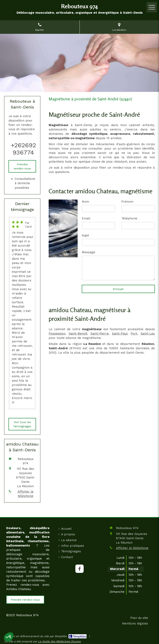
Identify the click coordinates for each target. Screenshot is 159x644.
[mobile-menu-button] (152, 7)
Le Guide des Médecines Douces (59, 641)
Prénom (127, 202)
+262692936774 (23, 149)
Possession (57, 334)
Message (89, 252)
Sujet (85, 235)
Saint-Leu (148, 334)
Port (134, 334)
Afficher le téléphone (26, 494)
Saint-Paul (120, 334)
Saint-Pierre (100, 334)
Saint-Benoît (78, 334)
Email (86, 218)
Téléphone (129, 218)
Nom (85, 202)
